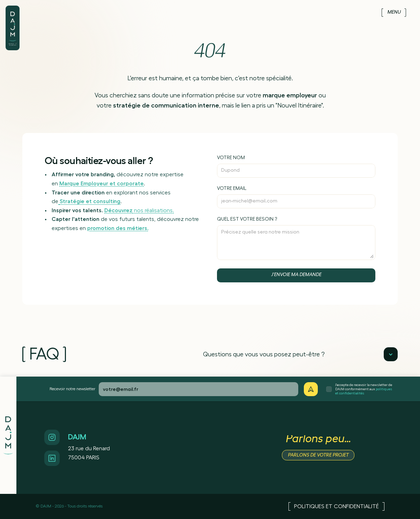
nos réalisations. (139, 210)
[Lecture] (391, 354)
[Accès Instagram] (52, 437)
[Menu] (394, 13)
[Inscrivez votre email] (296, 197)
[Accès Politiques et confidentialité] (336, 506)
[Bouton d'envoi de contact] (296, 275)
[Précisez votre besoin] (296, 238)
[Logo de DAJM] (13, 20)
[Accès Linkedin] (52, 458)
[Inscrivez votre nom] (296, 166)
